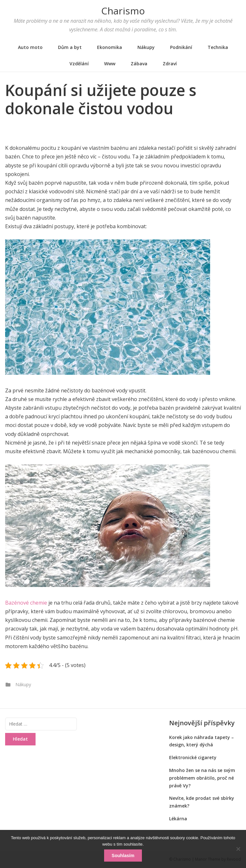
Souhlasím (123, 856)
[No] (238, 849)
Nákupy (146, 47)
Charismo (123, 11)
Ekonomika (110, 47)
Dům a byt (70, 47)
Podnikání (181, 47)
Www (110, 64)
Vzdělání (79, 64)
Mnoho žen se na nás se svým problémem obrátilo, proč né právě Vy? (202, 778)
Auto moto (30, 47)
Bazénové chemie (26, 603)
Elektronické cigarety (193, 757)
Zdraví (170, 64)
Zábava (139, 64)
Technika (218, 47)
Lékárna (178, 819)
